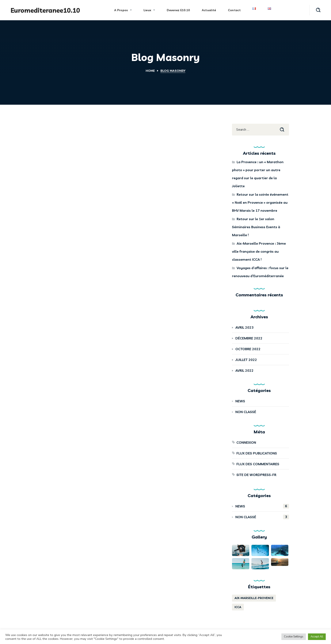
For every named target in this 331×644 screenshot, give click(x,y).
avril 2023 (244, 327)
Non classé (246, 412)
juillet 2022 (246, 360)
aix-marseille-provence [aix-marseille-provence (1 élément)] (254, 598)
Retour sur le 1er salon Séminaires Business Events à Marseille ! (256, 227)
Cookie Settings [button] (294, 637)
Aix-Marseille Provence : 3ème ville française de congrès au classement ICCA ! (259, 251)
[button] (318, 10)
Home (150, 71)
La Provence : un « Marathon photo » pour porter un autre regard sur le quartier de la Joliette (258, 174)
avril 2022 (244, 370)
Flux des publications (257, 453)
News (240, 401)
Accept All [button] (317, 637)
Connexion (246, 442)
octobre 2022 (248, 349)
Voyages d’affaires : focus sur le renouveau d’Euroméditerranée (260, 272)
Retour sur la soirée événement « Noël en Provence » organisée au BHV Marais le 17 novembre (260, 202)
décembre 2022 (249, 338)
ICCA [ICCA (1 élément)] (238, 607)
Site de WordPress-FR (256, 475)
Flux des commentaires (258, 464)
